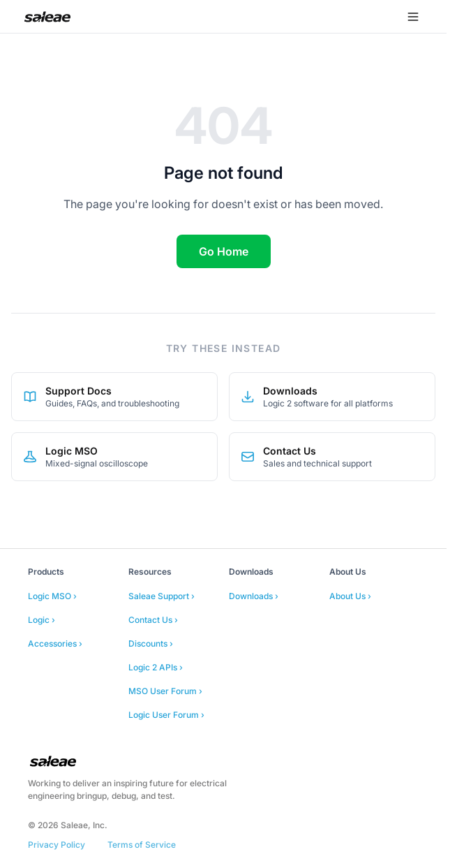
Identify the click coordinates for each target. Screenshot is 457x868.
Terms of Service (142, 845)
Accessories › (55, 643)
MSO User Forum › (165, 691)
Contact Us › (153, 620)
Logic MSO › (52, 596)
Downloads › (254, 596)
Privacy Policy (57, 845)
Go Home (224, 251)
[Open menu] (413, 17)
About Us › (350, 596)
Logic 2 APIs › (156, 667)
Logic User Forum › (166, 715)
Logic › (42, 620)
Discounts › (151, 643)
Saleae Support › (162, 596)
